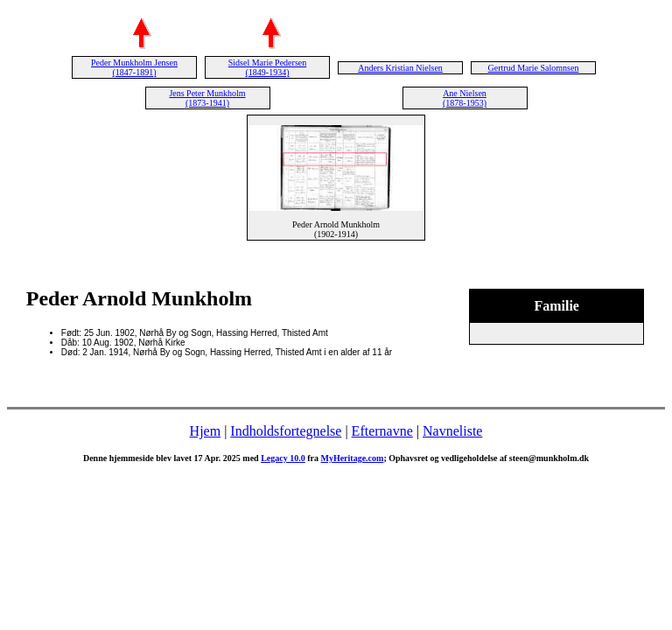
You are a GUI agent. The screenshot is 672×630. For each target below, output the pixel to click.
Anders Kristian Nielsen (400, 68)
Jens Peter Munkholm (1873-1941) (207, 98)
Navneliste (452, 431)
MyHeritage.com (352, 458)
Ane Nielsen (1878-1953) (465, 98)
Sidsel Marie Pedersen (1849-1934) (267, 67)
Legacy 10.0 (283, 458)
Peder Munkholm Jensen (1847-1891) (134, 67)
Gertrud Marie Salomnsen (534, 68)
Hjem (206, 431)
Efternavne (382, 431)
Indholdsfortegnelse (286, 431)
